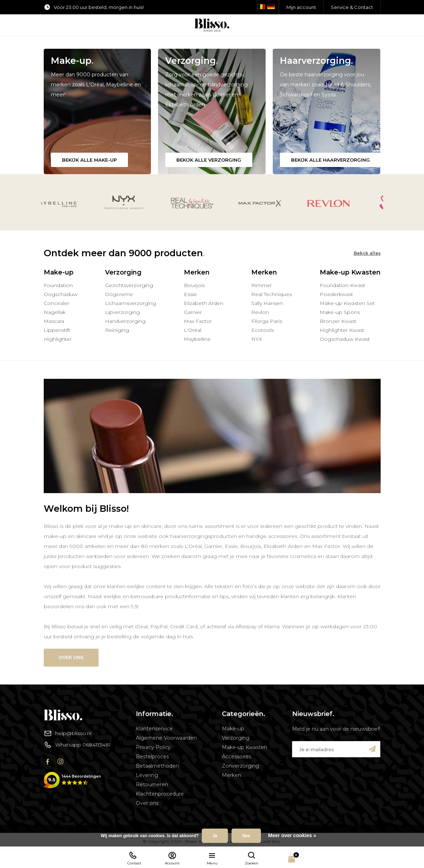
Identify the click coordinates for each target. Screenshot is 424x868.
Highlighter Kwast (342, 330)
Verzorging (236, 738)
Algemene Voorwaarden (166, 738)
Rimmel (261, 285)
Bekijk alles (367, 253)
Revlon (260, 312)
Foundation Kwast (342, 285)
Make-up (233, 729)
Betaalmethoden (157, 766)
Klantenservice (154, 729)
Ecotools (263, 330)
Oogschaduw (61, 294)
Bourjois (194, 285)
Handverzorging (125, 321)
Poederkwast (336, 294)
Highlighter (58, 339)
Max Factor (198, 321)
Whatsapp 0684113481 (77, 745)
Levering (147, 775)
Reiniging (117, 330)
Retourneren (152, 784)
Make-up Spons (340, 312)
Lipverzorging (122, 312)
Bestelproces (152, 757)
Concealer (56, 303)
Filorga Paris (267, 321)
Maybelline (197, 339)
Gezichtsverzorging (129, 285)
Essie (190, 294)
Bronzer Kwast (338, 321)
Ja (215, 836)
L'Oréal (193, 330)
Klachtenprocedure (160, 794)
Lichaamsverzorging (130, 303)
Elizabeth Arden (204, 303)
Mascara (54, 321)
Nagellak (55, 312)
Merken (232, 775)
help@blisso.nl (68, 733)
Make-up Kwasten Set (347, 303)
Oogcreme (119, 294)
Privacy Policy (153, 747)
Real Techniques (271, 294)
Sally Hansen (267, 303)
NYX (257, 339)
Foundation (58, 285)
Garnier (193, 312)
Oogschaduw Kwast (345, 339)
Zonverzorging (240, 766)
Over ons (71, 657)
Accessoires (237, 757)
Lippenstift (57, 330)
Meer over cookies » (292, 835)
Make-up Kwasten (244, 747)
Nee (246, 836)
